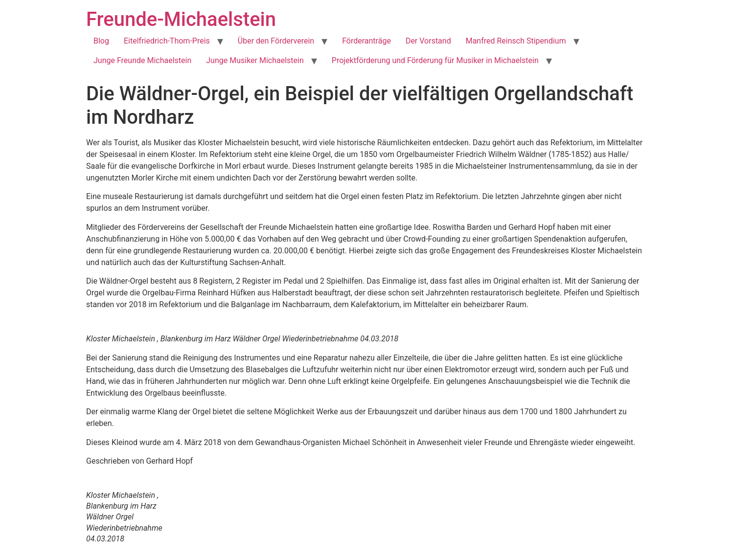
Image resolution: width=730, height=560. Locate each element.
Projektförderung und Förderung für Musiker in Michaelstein (435, 60)
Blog (101, 41)
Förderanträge (366, 41)
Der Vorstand (428, 41)
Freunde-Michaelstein (181, 19)
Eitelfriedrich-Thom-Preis (167, 41)
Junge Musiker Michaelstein (255, 60)
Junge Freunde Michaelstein (142, 60)
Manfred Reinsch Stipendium (516, 41)
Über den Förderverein (276, 41)
